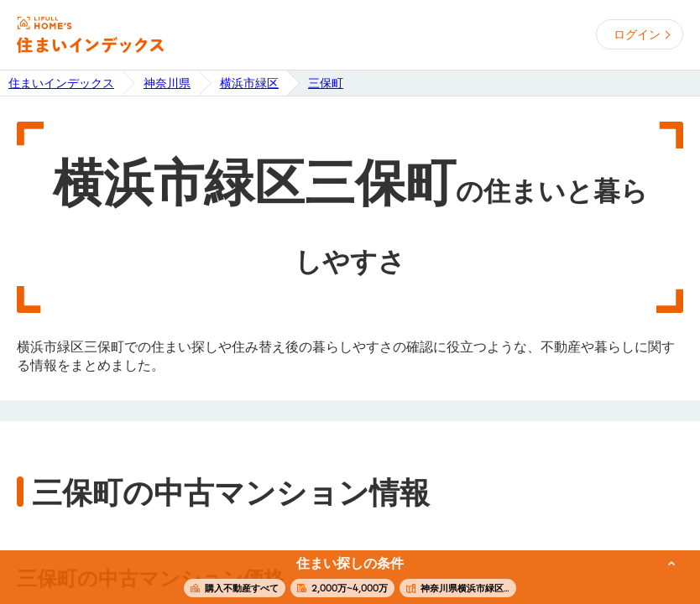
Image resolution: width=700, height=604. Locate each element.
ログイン (637, 34)
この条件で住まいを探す (341, 578)
